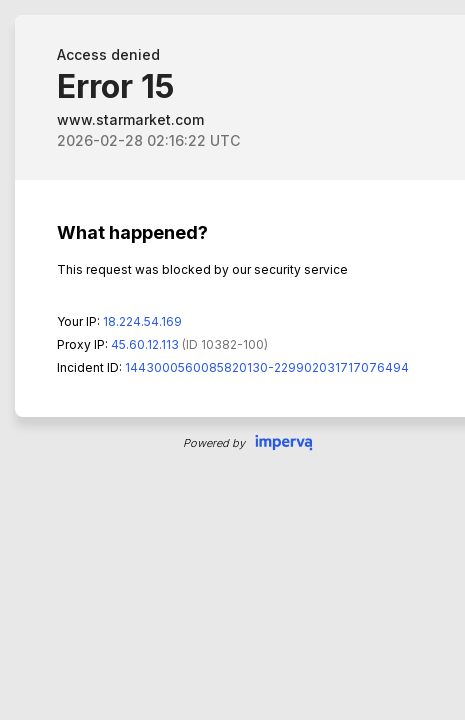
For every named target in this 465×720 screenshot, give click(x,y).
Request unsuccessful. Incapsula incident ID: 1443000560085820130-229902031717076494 (232, 360)
